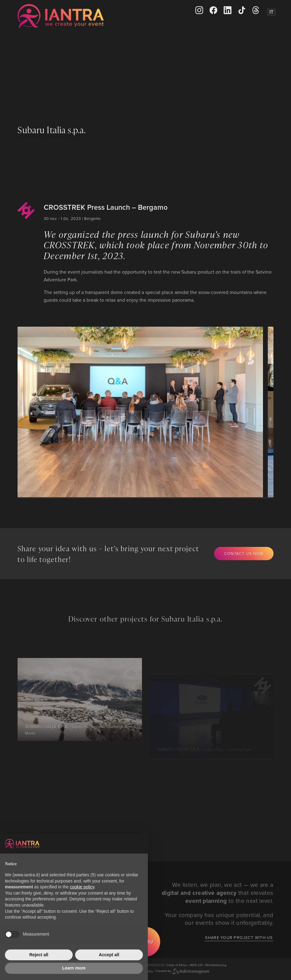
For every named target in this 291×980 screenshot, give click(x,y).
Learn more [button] (74, 968)
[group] (137, 412)
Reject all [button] (39, 955)
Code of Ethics (177, 965)
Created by (182, 971)
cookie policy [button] (82, 887)
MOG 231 (196, 965)
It (271, 12)
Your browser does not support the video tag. (145, 73)
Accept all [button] (109, 955)
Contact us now (244, 553)
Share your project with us (239, 937)
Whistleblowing (216, 965)
